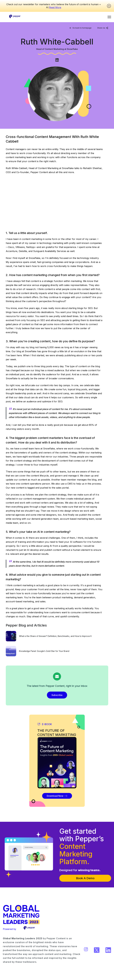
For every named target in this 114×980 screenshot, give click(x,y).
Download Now (57, 796)
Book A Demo (85, 878)
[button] (109, 17)
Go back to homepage (80, 28)
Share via (103, 28)
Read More (55, 7)
